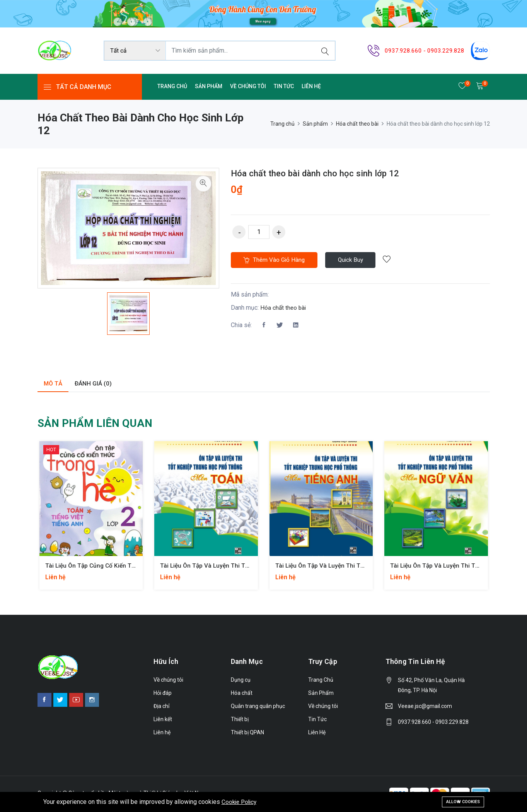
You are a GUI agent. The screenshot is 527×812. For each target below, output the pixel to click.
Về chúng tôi (248, 86)
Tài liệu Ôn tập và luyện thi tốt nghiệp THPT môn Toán (241, 566)
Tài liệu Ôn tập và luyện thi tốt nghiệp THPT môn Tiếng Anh (363, 566)
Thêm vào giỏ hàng (276, 261)
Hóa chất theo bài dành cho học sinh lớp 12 (321, 173)
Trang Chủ (172, 86)
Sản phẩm (315, 124)
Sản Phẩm (209, 86)
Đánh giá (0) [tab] (94, 384)
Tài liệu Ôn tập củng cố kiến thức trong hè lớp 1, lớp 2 (127, 566)
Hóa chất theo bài (357, 124)
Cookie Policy (240, 802)
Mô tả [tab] (53, 384)
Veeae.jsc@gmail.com (425, 706)
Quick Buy (357, 261)
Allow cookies (463, 801)
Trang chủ (282, 124)
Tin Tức (284, 86)
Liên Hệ (311, 86)
